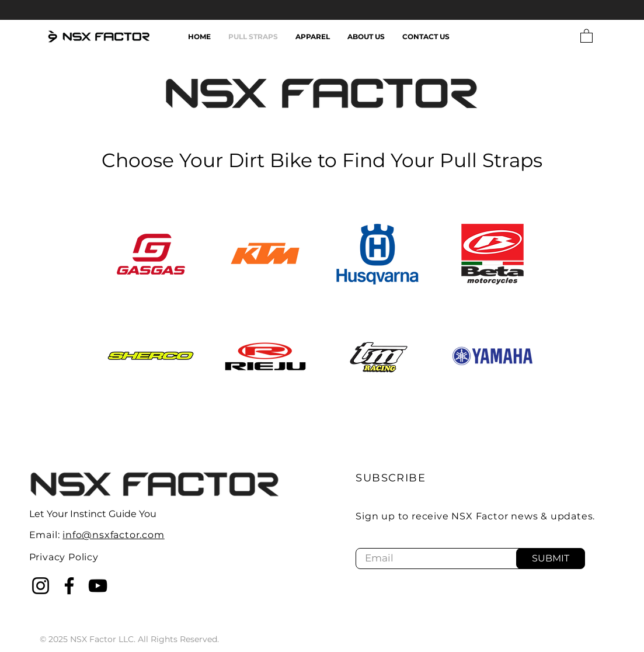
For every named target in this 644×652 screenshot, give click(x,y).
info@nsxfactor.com (113, 535)
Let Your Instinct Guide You (93, 514)
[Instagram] (41, 586)
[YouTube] (98, 586)
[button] (586, 35)
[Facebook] (69, 586)
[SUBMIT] (551, 559)
